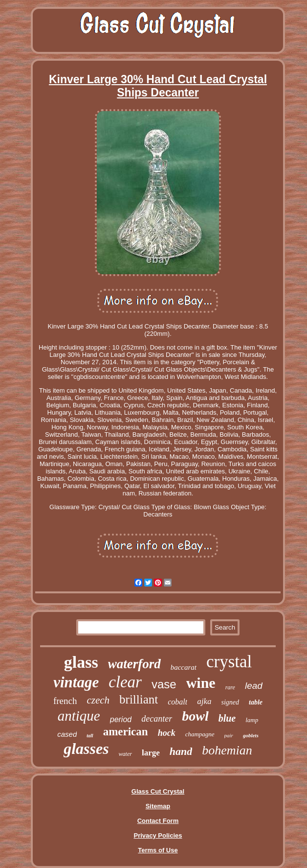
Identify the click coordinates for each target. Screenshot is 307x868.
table (256, 702)
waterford (134, 664)
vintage (76, 682)
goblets (251, 735)
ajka (204, 701)
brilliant (139, 699)
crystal (229, 662)
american (126, 732)
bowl (195, 716)
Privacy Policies (158, 835)
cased (67, 734)
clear (125, 682)
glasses (86, 749)
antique (79, 716)
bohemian (227, 750)
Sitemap (158, 806)
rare (230, 687)
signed (230, 702)
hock (167, 733)
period (121, 719)
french (65, 701)
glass (81, 662)
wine (201, 683)
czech (98, 700)
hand (181, 751)
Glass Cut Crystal (158, 791)
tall (90, 736)
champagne (200, 734)
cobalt (177, 702)
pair (229, 735)
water (125, 754)
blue (227, 718)
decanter (157, 719)
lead (254, 686)
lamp (252, 720)
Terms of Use (158, 850)
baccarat (184, 667)
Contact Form (158, 821)
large (151, 753)
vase (164, 684)
